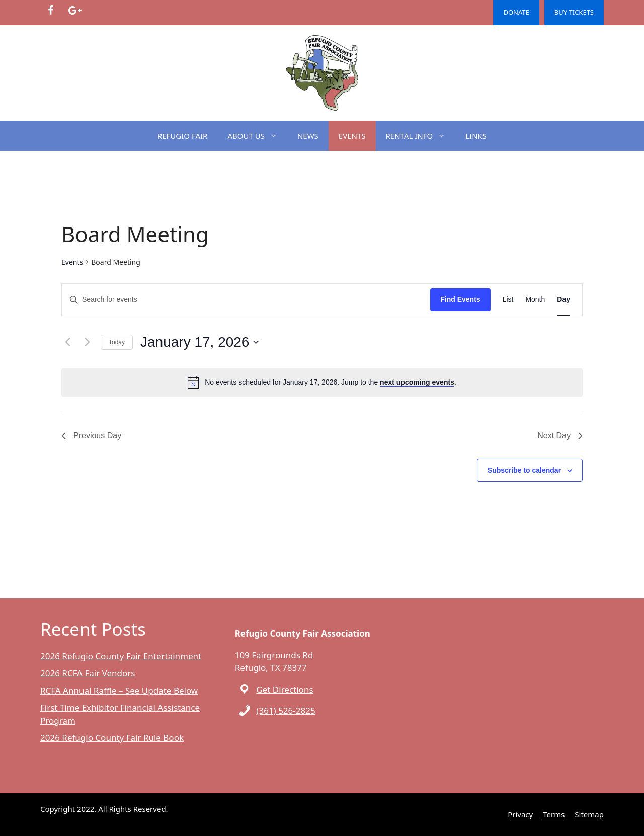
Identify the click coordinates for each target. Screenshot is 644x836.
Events (72, 262)
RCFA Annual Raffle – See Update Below (119, 690)
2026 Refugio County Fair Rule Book (112, 738)
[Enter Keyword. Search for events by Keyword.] (246, 300)
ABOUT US (257, 136)
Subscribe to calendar (524, 470)
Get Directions (285, 689)
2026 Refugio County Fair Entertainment (121, 656)
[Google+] (74, 11)
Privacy (520, 814)
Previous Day (91, 436)
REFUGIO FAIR (183, 136)
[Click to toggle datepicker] (199, 342)
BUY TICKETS (574, 12)
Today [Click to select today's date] (117, 342)
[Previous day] (67, 342)
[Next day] (87, 342)
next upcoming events (417, 382)
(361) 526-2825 (286, 710)
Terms (554, 814)
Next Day (560, 436)
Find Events (460, 299)
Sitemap (589, 814)
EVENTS (352, 136)
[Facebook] (50, 11)
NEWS (308, 136)
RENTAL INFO (421, 136)
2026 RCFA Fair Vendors (88, 673)
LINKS (476, 136)
